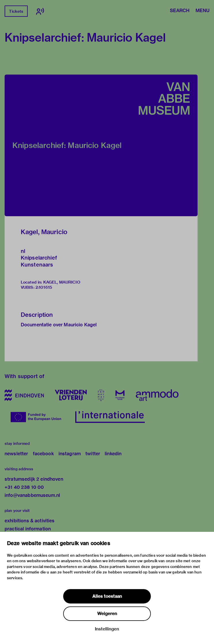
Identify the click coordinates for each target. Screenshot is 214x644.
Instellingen (107, 629)
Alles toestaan (107, 596)
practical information (28, 529)
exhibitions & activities (30, 521)
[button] (101, 145)
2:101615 (44, 287)
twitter (93, 454)
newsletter (16, 454)
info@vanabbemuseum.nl (32, 495)
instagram (70, 454)
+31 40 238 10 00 (24, 487)
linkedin (113, 454)
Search (180, 11)
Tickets (16, 11)
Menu (202, 11)
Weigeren (107, 614)
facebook (43, 454)
